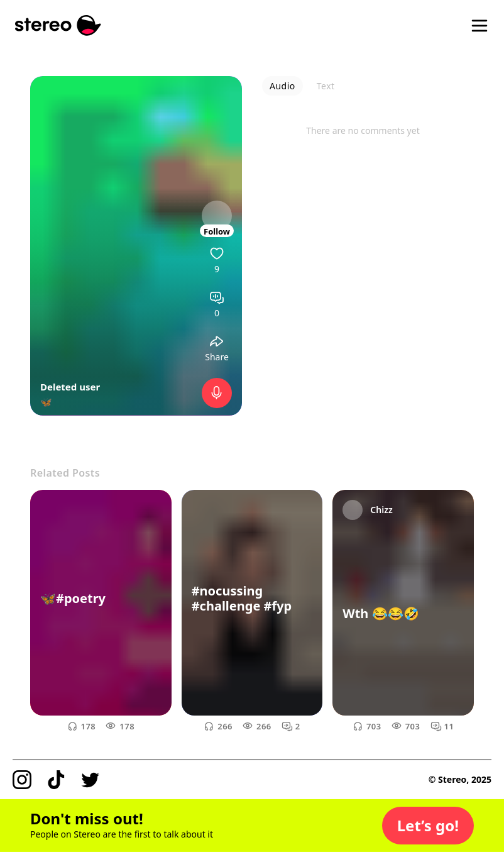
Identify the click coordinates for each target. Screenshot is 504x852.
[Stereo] (58, 25)
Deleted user (70, 387)
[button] (428, 826)
